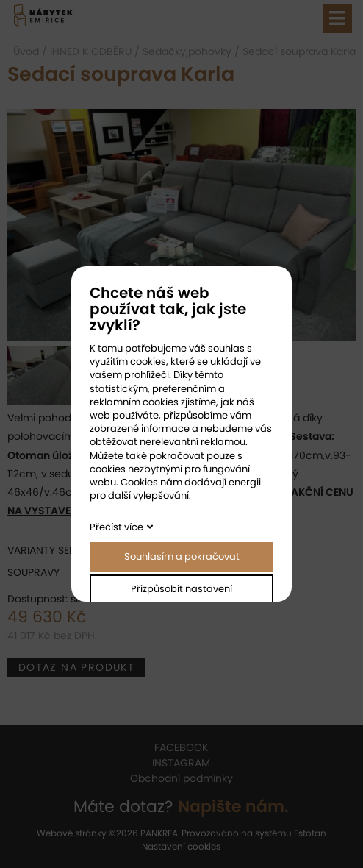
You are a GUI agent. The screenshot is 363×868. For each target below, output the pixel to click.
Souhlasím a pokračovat (182, 556)
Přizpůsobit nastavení (181, 589)
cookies (148, 362)
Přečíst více (116, 527)
